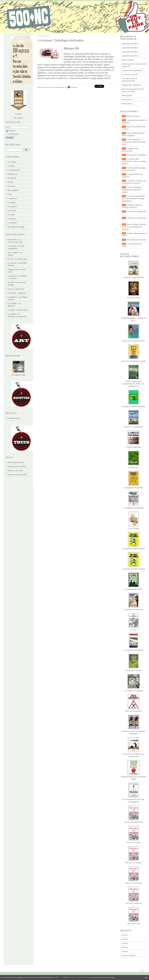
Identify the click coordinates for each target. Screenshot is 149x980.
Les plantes (12, 219)
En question (12, 178)
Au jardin (11, 166)
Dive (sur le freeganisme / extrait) (133, 361)
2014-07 (125, 935)
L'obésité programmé (134, 447)
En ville (11, 182)
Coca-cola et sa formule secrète (134, 341)
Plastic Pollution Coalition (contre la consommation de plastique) (134, 227)
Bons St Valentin (128, 60)
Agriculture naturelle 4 (130, 56)
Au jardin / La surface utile (17, 310)
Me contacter (18, 118)
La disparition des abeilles (134, 488)
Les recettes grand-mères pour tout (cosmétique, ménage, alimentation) (133, 198)
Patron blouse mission (16, 462)
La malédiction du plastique (134, 508)
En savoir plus (110, 977)
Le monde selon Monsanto (134, 609)
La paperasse (12, 198)
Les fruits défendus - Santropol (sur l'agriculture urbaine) (132, 190)
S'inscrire (11, 131)
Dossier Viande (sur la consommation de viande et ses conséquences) (134, 384)
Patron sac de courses (15, 471)
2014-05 (125, 943)
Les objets (11, 215)
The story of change (134, 842)
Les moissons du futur (133, 670)
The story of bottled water (134, 822)
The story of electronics (134, 883)
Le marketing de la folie (134, 589)
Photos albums (13, 356)
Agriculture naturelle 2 (130, 48)
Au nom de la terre (134, 298)
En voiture (11, 186)
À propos (18, 114)
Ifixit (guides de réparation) (137, 155)
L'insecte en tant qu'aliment (132, 70)
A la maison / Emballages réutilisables (61, 40)
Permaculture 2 (127, 104)
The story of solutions (134, 903)
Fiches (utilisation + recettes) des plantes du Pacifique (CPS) (134, 142)
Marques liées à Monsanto (131, 85)
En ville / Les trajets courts (17, 259)
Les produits (12, 223)
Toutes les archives (129, 955)
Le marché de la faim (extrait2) (134, 569)
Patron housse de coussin (17, 466)
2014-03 (125, 951)
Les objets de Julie (18, 375)
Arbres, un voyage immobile (134, 277)
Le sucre (134, 630)
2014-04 (125, 947)
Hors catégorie (13, 190)
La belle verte (134, 467)
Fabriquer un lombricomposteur (134, 406)
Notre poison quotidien (134, 711)
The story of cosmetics (134, 863)
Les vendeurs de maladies (134, 691)
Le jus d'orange (134, 528)
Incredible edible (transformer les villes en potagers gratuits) (134, 161)
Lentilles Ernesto (14, 418)
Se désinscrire (12, 134)
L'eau (10, 194)
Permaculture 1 (127, 100)
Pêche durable (127, 95)
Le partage (12, 202)
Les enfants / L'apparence (17, 293)
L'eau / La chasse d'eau (16, 289)
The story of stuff (134, 924)
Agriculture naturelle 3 (130, 52)
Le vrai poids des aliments (134, 650)
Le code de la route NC (130, 74)
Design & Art (13, 174)
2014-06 (125, 939)
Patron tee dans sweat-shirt (17, 475)
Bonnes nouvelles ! (134, 116)
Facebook (72, 87)
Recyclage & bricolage (16, 227)
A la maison (12, 162)
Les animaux (12, 206)
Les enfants (12, 211)
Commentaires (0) (61, 87)
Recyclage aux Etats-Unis (136, 240)
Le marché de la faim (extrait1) (134, 549)
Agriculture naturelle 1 (130, 44)
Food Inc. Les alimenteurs (134, 427)
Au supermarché (14, 170)
